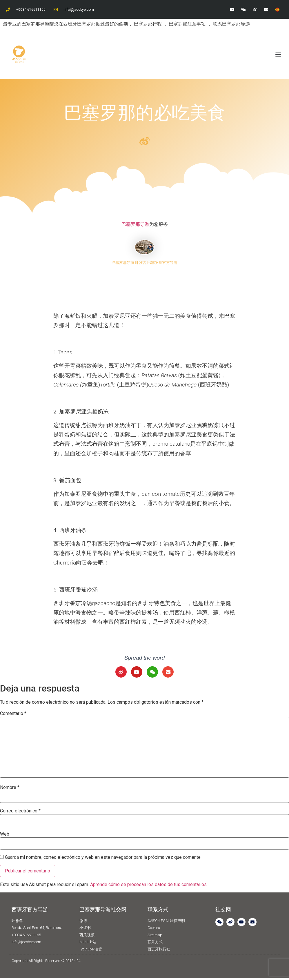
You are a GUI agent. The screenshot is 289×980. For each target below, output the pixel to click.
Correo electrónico (20, 813)
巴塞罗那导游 (135, 224)
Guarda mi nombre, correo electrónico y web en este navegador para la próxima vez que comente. (103, 859)
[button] (278, 54)
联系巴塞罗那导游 (231, 24)
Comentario (13, 715)
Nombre (10, 790)
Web (5, 836)
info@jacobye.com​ (79, 10)
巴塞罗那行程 (148, 24)
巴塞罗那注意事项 (188, 24)
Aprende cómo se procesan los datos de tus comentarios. (149, 886)
